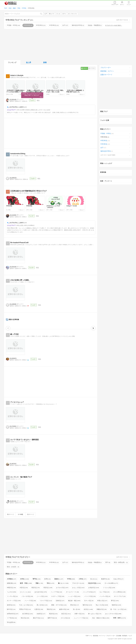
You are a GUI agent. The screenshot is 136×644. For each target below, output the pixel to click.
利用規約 (125, 636)
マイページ (102, 636)
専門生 (36, 579)
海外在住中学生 (78, 25)
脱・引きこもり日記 (118, 610)
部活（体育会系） (121, 563)
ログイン (122, 5)
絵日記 (88, 610)
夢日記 (115, 601)
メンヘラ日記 (30, 601)
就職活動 (12, 583)
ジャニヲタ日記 (89, 592)
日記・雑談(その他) (101, 618)
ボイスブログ (120, 596)
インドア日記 (56, 592)
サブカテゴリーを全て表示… (114, 25)
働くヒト (63, 583)
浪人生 (94, 579)
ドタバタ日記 (27, 596)
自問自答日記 (13, 614)
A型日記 (24, 588)
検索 (42, 14)
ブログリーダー (106, 68)
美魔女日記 (102, 610)
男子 (108, 563)
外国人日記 (102, 601)
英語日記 (53, 614)
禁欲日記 (51, 610)
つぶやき (12, 592)
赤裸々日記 (79, 614)
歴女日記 (75, 605)
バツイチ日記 (90, 596)
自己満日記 (28, 614)
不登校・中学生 (13, 25)
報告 (38, 100)
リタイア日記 (46, 601)
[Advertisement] (68, 44)
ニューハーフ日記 (81, 618)
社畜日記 (39, 610)
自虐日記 (41, 614)
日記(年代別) (94, 583)
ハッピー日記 (74, 596)
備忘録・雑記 (74, 601)
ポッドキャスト (73, 14)
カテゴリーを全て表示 (108, 155)
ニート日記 (42, 596)
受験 (39, 583)
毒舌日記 (87, 605)
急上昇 (29, 62)
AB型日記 (11, 588)
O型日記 (48, 588)
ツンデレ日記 (12, 596)
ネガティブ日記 (58, 596)
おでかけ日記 (62, 588)
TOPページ (89, 636)
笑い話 (76, 610)
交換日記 (60, 601)
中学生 (71, 579)
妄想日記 (11, 605)
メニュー (129, 5)
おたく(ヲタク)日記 (113, 614)
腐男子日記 (52, 618)
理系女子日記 (25, 610)
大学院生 (12, 579)
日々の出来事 (111, 583)
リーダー (115, 5)
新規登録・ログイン (107, 71)
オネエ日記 (65, 618)
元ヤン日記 (89, 601)
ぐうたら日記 (109, 588)
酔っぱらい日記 (95, 614)
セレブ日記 (104, 592)
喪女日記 (25, 618)
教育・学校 (26, 583)
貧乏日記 (66, 614)
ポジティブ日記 (14, 601)
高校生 (59, 579)
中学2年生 (41, 25)
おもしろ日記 (78, 588)
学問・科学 (119, 618)
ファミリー (78, 583)
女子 (65, 25)
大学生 (24, 579)
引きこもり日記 (26, 605)
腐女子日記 (38, 618)
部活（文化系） (13, 567)
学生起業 (11, 623)
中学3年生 (54, 25)
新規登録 (96, 636)
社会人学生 (118, 579)
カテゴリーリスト (122, 20)
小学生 (83, 579)
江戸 (46, 14)
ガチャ (64, 14)
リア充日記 (12, 618)
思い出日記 (42, 605)
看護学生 (105, 579)
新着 (45, 62)
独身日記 (116, 605)
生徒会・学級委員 (95, 25)
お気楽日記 (94, 588)
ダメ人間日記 (119, 592)
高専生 (47, 579)
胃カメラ (52, 14)
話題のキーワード (106, 75)
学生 (51, 583)
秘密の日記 (64, 610)
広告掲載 (119, 636)
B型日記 (36, 588)
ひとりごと (25, 592)
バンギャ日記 (105, 596)
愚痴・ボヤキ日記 (59, 605)
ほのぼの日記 (41, 592)
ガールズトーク (72, 592)
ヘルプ (130, 636)
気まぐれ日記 (102, 605)
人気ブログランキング (11, 3)
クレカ (58, 14)
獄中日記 (11, 610)
